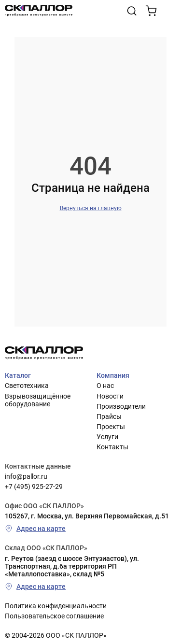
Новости (110, 396)
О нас (105, 386)
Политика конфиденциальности (56, 606)
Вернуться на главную (91, 208)
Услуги (107, 437)
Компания (113, 375)
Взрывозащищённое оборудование (38, 400)
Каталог (18, 375)
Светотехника (27, 386)
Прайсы (109, 416)
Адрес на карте (35, 529)
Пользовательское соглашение (54, 616)
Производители (121, 406)
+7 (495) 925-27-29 (34, 487)
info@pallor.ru (26, 476)
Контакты (112, 447)
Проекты (111, 427)
